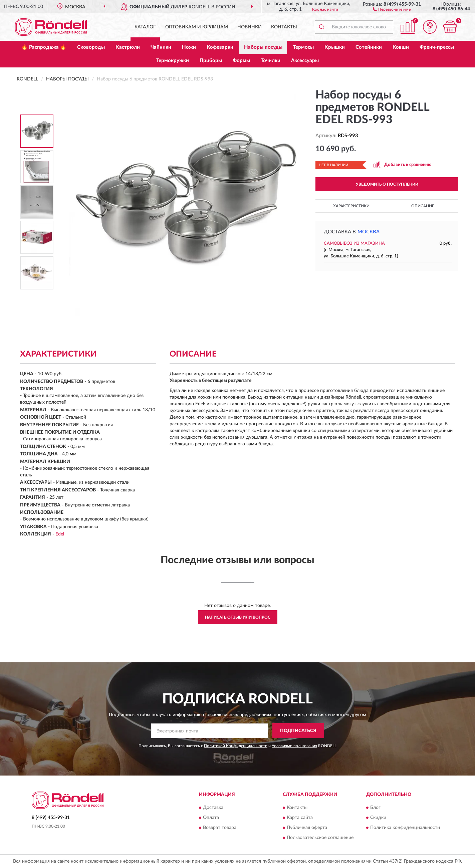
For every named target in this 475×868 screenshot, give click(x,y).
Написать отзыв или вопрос (238, 617)
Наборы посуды (263, 47)
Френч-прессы (437, 47)
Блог (375, 808)
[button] (392, 9)
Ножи (189, 47)
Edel (60, 534)
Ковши (401, 47)
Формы (241, 61)
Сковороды (91, 47)
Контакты (284, 27)
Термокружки (173, 61)
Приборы (211, 61)
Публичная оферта (307, 828)
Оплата (211, 818)
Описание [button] (423, 206)
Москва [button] (369, 232)
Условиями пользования (294, 746)
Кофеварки (220, 47)
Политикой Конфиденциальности (236, 746)
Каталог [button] (145, 27)
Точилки (271, 61)
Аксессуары (305, 61)
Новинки (250, 27)
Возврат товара (220, 828)
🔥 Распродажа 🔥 (44, 47)
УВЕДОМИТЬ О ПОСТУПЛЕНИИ (387, 184)
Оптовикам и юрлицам (197, 27)
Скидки (378, 818)
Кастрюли (128, 47)
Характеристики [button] (351, 206)
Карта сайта (300, 818)
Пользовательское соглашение (320, 838)
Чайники (161, 47)
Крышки (335, 47)
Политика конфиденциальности (405, 828)
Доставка (213, 808)
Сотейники (369, 47)
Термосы (303, 47)
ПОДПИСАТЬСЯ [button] (298, 731)
